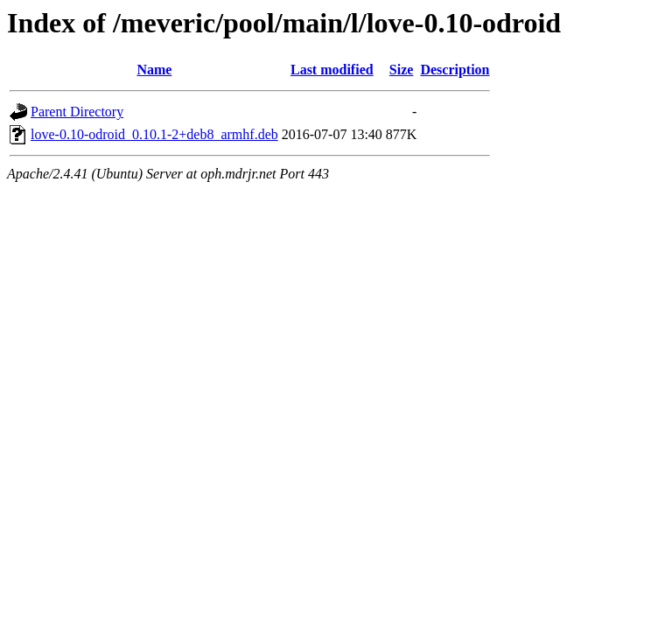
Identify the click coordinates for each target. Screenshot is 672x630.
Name (154, 70)
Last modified (332, 70)
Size (402, 70)
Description (455, 70)
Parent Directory (77, 112)
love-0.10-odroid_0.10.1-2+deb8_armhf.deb (154, 134)
